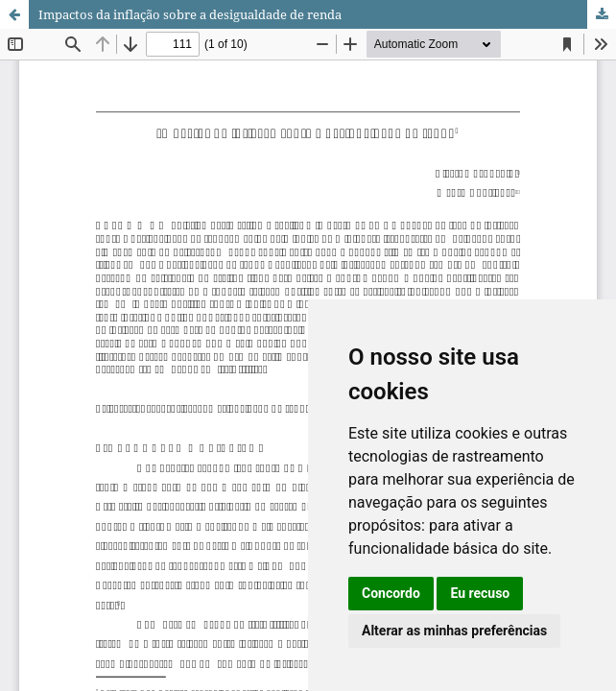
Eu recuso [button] (480, 593)
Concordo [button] (391, 593)
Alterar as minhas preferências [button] (454, 631)
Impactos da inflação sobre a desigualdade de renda (190, 14)
